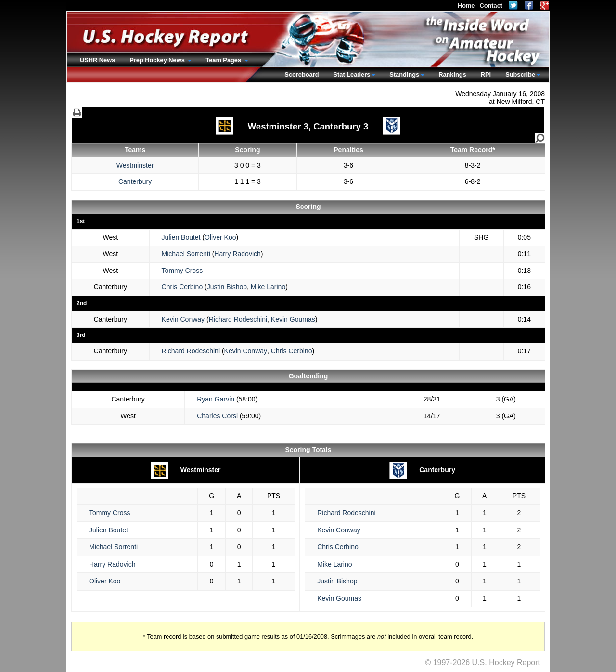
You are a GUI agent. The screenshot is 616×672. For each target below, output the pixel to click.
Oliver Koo (220, 237)
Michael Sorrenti (186, 254)
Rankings (452, 74)
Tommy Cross (182, 271)
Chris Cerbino (182, 287)
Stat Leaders (352, 74)
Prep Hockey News (158, 60)
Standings (404, 74)
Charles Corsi (217, 416)
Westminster (135, 165)
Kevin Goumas (293, 319)
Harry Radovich (237, 254)
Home (466, 6)
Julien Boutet (181, 237)
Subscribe (520, 74)
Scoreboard (302, 74)
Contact (491, 6)
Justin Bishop (227, 287)
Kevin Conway (183, 319)
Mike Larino (268, 287)
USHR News (97, 60)
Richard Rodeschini (238, 319)
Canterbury (135, 181)
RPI (486, 74)
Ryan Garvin (216, 399)
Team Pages (224, 60)
